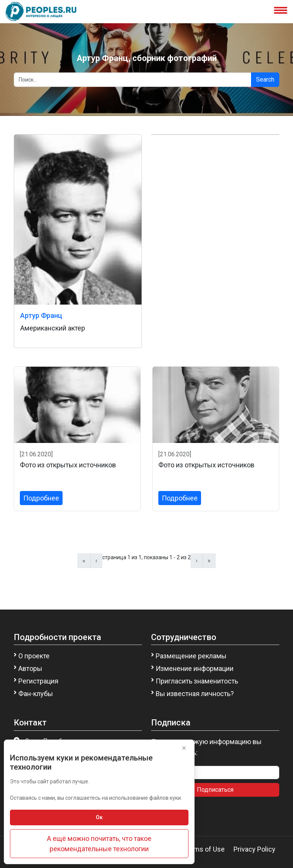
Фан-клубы (36, 694)
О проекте (34, 656)
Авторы (30, 668)
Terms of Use (204, 849)
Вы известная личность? (195, 694)
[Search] (133, 80)
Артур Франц (41, 315)
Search (265, 79)
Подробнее (41, 498)
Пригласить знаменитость (197, 681)
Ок (99, 817)
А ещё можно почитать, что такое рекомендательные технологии (99, 844)
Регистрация (38, 681)
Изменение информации (195, 668)
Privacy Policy (254, 849)
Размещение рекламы (191, 656)
